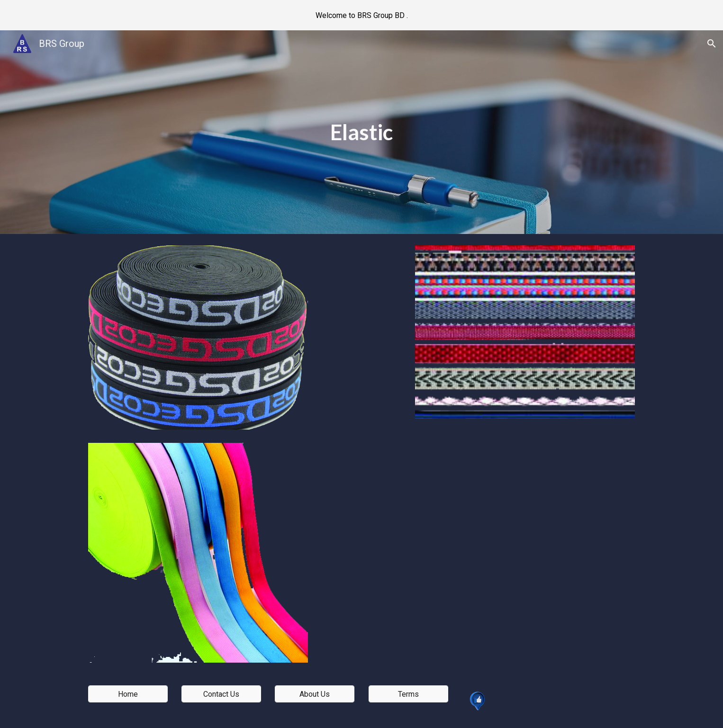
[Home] (128, 694)
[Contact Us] (221, 694)
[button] (712, 44)
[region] (361, 15)
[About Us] (315, 694)
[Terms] (408, 694)
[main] (361, 132)
